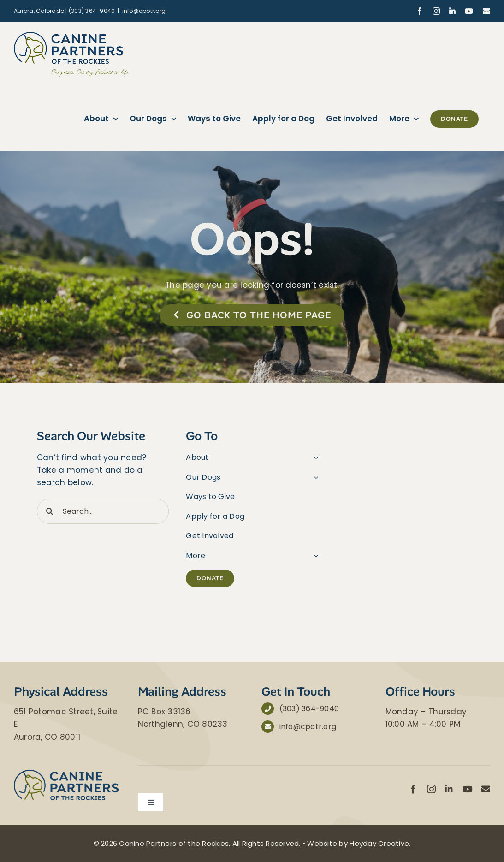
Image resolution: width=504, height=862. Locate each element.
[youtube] (467, 789)
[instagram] (431, 789)
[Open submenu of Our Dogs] (314, 477)
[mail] (486, 789)
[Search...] (103, 511)
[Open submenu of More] (314, 556)
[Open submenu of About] (314, 458)
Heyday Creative (379, 843)
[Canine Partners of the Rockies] (66, 773)
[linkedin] (449, 789)
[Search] (50, 511)
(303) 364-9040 (309, 709)
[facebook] (413, 789)
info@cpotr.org (144, 11)
